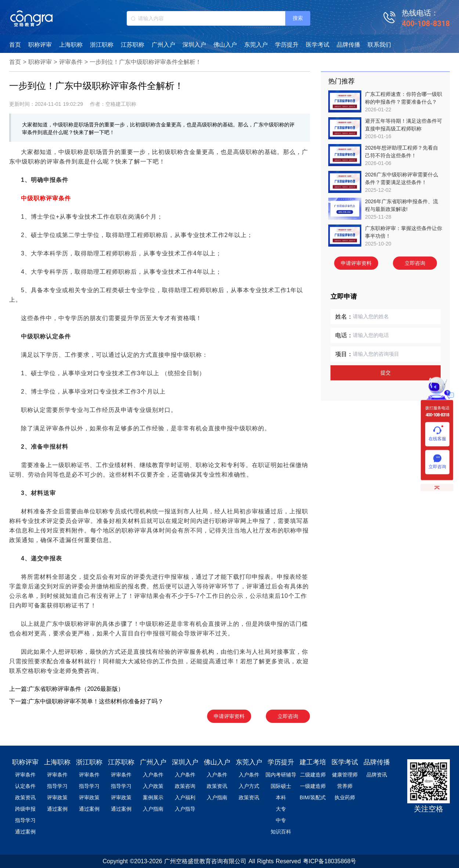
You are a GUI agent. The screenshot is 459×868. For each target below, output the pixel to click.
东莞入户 (256, 45)
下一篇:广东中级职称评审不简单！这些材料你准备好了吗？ (86, 701)
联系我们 (379, 45)
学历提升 (287, 45)
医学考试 (318, 45)
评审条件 (71, 62)
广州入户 (163, 45)
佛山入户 (225, 45)
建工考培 (313, 762)
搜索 (298, 18)
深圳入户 (194, 45)
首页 (15, 45)
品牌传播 (348, 45)
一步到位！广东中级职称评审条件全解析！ (145, 62)
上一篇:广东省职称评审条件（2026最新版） (66, 689)
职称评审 (40, 45)
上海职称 (71, 45)
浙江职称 (102, 45)
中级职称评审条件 (46, 198)
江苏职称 (133, 45)
